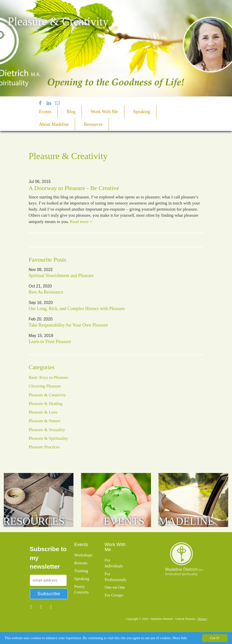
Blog (71, 112)
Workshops (83, 555)
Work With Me (104, 112)
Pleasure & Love (43, 412)
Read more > (81, 222)
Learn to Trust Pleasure (50, 342)
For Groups (114, 595)
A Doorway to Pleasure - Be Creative (74, 188)
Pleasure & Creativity (47, 395)
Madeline (186, 521)
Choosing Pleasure (45, 386)
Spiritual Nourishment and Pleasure (61, 276)
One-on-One (115, 587)
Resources (93, 124)
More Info (180, 638)
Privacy (202, 619)
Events (45, 112)
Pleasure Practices (44, 447)
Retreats (81, 563)
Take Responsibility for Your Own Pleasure (68, 325)
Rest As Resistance (46, 292)
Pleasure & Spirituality (48, 438)
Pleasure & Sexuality (47, 430)
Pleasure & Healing (45, 404)
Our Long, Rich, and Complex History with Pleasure (77, 309)
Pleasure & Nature (45, 421)
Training (81, 571)
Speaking (142, 112)
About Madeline (54, 124)
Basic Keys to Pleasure (48, 377)
